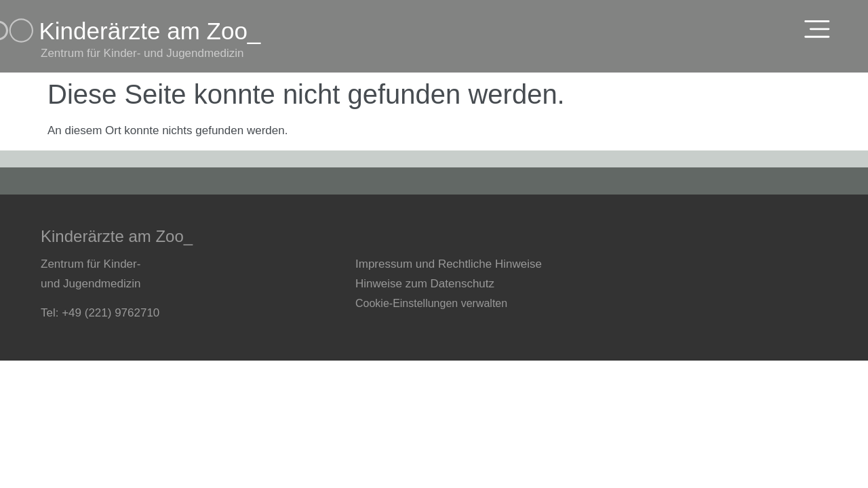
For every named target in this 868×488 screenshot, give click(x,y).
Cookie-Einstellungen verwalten (431, 303)
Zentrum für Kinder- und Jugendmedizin (142, 53)
